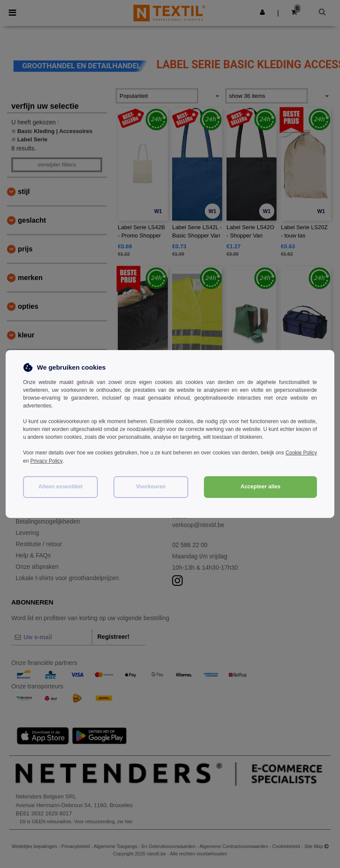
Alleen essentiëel (60, 486)
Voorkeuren (151, 486)
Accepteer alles (260, 486)
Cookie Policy (301, 453)
